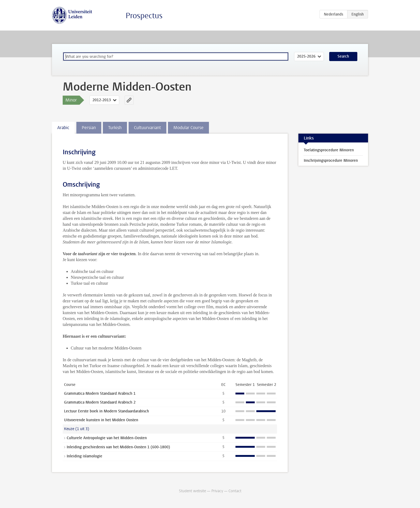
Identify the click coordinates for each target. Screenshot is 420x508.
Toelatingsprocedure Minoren (329, 150)
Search (343, 56)
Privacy (217, 491)
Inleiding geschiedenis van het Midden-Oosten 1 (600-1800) (118, 447)
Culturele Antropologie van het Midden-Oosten (107, 438)
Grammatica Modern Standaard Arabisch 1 (100, 394)
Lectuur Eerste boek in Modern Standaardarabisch (106, 411)
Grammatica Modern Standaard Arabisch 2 (100, 402)
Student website (192, 491)
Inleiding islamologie (85, 456)
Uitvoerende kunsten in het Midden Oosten (101, 420)
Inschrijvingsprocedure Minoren (331, 161)
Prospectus (144, 16)
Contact (235, 491)
